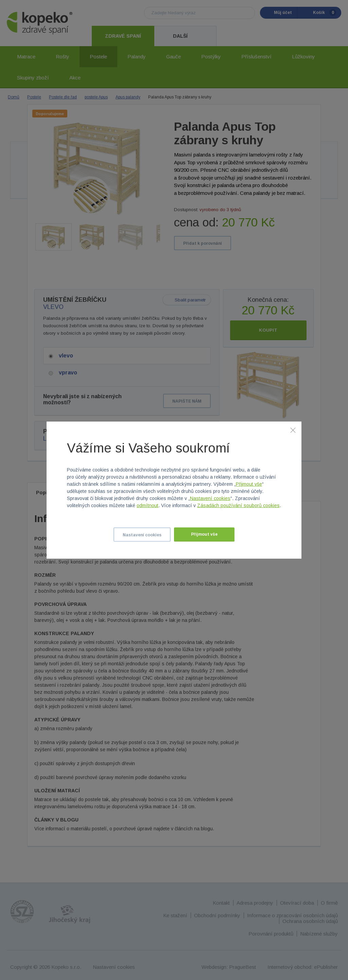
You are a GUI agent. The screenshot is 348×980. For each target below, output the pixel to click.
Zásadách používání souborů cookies (238, 505)
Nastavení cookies (210, 498)
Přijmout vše (249, 484)
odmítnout (147, 505)
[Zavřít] (293, 430)
